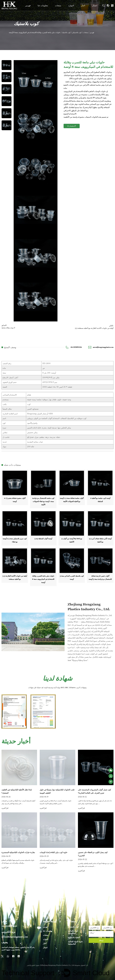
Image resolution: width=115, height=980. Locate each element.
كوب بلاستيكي (78, 32)
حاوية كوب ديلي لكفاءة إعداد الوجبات (53, 852)
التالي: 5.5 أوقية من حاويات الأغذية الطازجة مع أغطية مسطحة (95, 326)
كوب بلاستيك (66, 32)
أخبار (83, 6)
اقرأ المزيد (5, 808)
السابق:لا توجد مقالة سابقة (8, 326)
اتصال (95, 6)
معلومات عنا (43, 6)
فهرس (28, 6)
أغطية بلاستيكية (74, 937)
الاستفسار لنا (72, 126)
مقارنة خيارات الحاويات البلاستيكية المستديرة (18, 852)
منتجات (58, 6)
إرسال (101, 940)
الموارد (71, 6)
